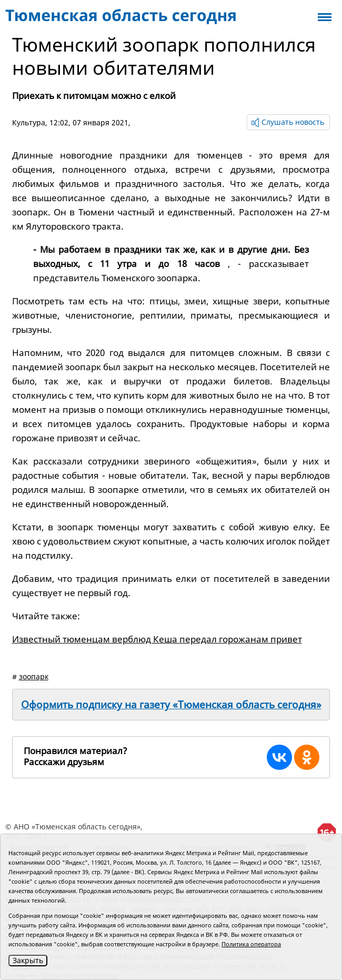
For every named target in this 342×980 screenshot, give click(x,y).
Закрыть (28, 960)
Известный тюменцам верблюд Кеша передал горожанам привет (157, 639)
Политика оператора (251, 944)
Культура (29, 122)
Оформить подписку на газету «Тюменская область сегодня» (171, 705)
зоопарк (34, 676)
